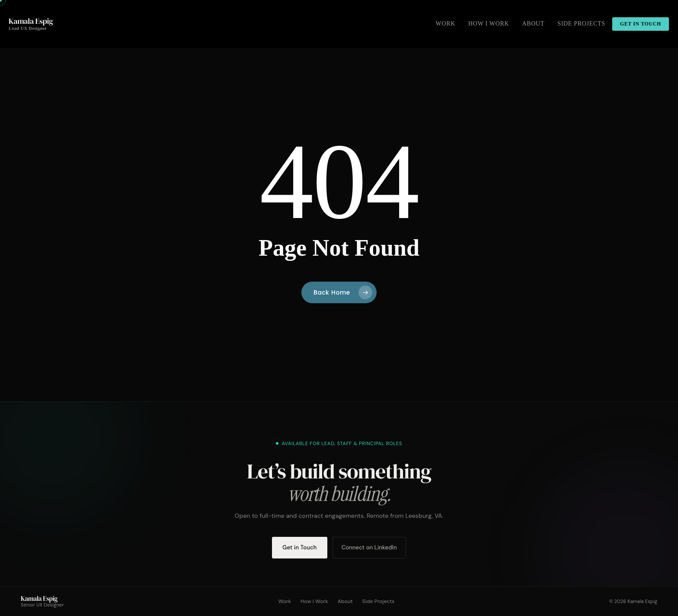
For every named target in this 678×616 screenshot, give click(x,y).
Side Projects (379, 601)
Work (285, 601)
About (345, 601)
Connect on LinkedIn (369, 547)
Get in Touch (299, 547)
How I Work (314, 601)
